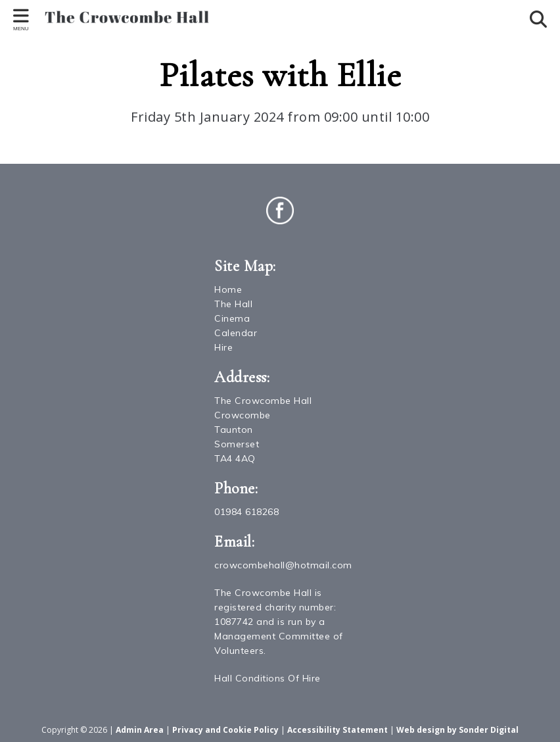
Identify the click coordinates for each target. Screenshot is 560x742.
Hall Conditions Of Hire (268, 678)
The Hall (233, 304)
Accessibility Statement (338, 730)
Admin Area (140, 730)
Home (228, 289)
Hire (223, 347)
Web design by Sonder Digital (457, 730)
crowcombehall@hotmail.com (283, 565)
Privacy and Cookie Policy (225, 730)
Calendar (236, 333)
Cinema (232, 318)
